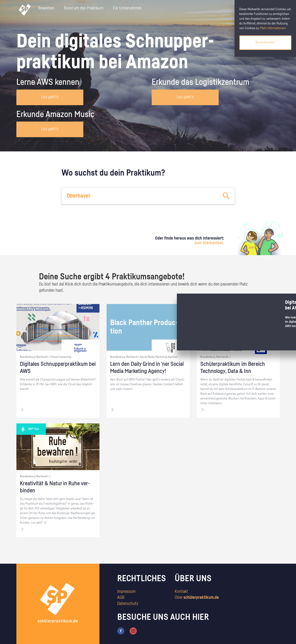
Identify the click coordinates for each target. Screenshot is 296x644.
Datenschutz (128, 604)
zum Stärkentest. (209, 243)
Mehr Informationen (273, 28)
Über (197, 598)
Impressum (126, 592)
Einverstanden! (265, 42)
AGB (121, 598)
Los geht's (50, 97)
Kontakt (181, 592)
